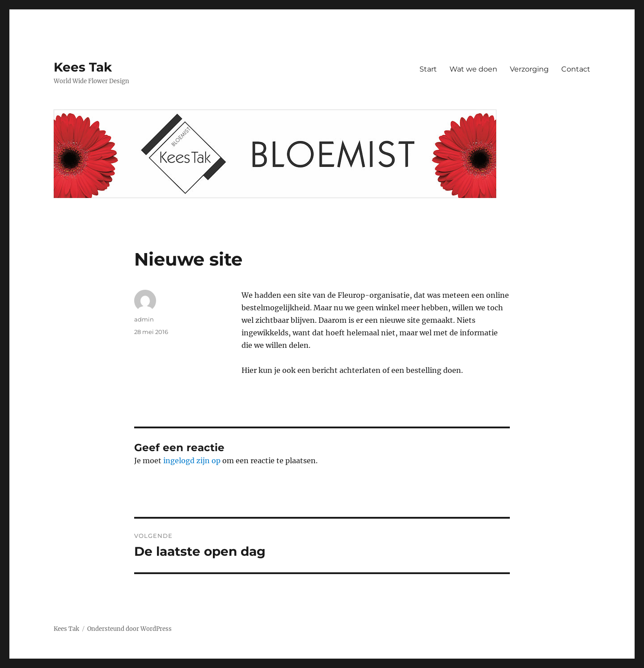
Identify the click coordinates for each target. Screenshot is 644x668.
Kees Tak (83, 67)
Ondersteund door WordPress (129, 629)
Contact (576, 69)
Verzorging (529, 69)
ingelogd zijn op (192, 461)
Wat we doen (473, 69)
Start (428, 69)
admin (144, 319)
